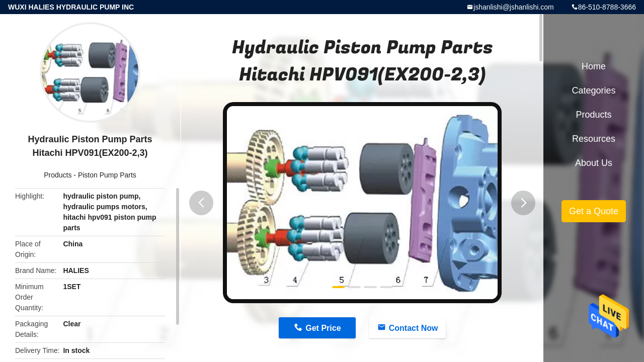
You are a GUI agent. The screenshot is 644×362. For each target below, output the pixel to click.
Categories (593, 90)
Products (58, 175)
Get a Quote (594, 211)
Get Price (323, 328)
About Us (594, 163)
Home (594, 66)
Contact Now (414, 328)
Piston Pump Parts (107, 175)
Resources (594, 139)
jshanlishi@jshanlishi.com (514, 7)
